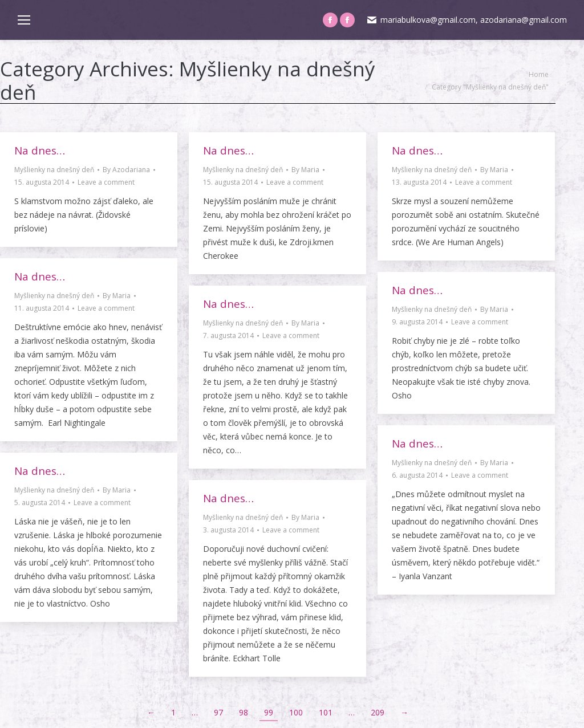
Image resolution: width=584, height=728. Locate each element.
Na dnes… (40, 151)
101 (326, 712)
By (126, 170)
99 (269, 712)
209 (378, 712)
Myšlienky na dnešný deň (54, 170)
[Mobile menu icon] (24, 20)
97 (218, 712)
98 (244, 712)
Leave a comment (106, 182)
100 (296, 712)
